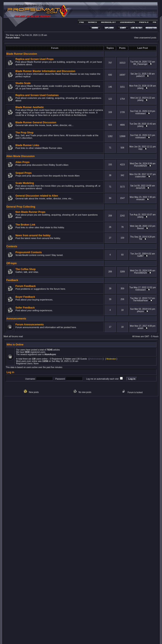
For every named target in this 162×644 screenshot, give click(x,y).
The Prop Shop (24, 133)
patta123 (140, 76)
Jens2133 (140, 188)
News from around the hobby (33, 235)
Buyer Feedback (25, 297)
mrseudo (140, 199)
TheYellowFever (140, 301)
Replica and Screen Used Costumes (37, 95)
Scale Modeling (25, 183)
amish (140, 328)
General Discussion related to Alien (37, 196)
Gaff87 (140, 256)
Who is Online (15, 345)
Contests (12, 246)
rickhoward (140, 113)
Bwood (141, 228)
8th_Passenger (140, 64)
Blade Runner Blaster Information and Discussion (45, 71)
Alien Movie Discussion (20, 156)
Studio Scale (23, 83)
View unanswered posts (145, 38)
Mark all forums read (13, 336)
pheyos (140, 311)
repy (140, 149)
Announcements (16, 319)
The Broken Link (25, 225)
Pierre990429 (140, 166)
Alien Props (22, 162)
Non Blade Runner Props (30, 212)
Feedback (12, 280)
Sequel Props (24, 173)
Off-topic (12, 263)
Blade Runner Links (27, 145)
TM (140, 239)
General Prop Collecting (21, 207)
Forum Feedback (26, 286)
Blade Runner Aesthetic (30, 107)
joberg (140, 88)
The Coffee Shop (25, 269)
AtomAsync (50, 354)
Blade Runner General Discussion (36, 122)
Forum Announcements (30, 325)
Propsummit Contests (29, 252)
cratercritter (141, 177)
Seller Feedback (25, 308)
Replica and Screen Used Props (35, 59)
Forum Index (13, 38)
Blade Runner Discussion (22, 54)
